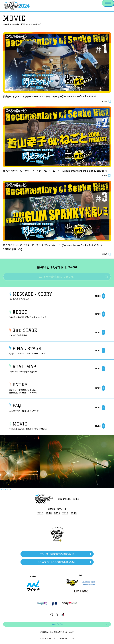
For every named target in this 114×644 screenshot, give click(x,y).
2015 (40, 513)
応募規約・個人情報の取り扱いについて (57, 632)
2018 (65, 513)
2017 (57, 513)
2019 (74, 513)
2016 (49, 513)
